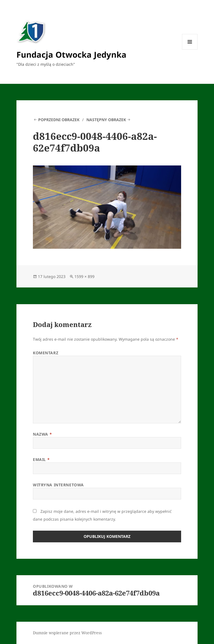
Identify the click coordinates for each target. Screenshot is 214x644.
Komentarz (46, 353)
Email (41, 459)
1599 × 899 (84, 276)
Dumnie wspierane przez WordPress (67, 633)
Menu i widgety (190, 49)
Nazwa (42, 434)
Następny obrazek (106, 120)
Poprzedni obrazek (59, 120)
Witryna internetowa (58, 485)
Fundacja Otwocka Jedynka (71, 54)
